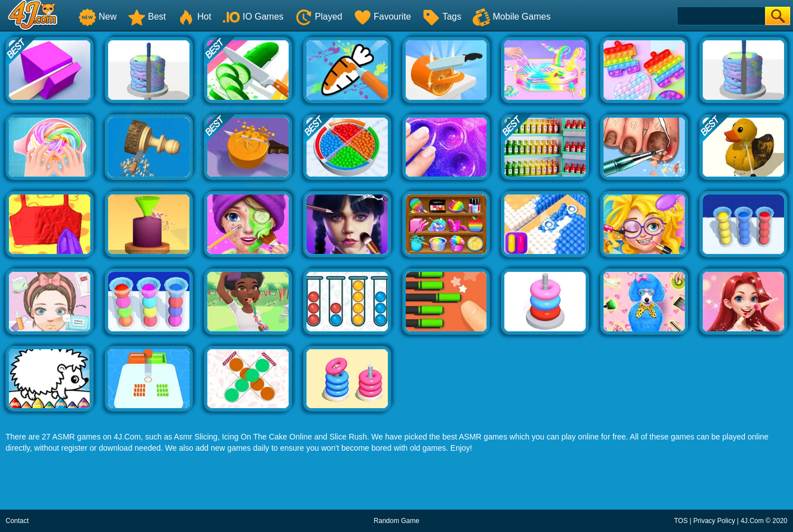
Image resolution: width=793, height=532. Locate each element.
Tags (442, 17)
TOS (681, 521)
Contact (17, 521)
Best (147, 17)
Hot (194, 17)
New (98, 17)
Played (319, 17)
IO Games (253, 17)
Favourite (382, 17)
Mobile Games (511, 17)
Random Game (396, 521)
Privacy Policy (714, 521)
